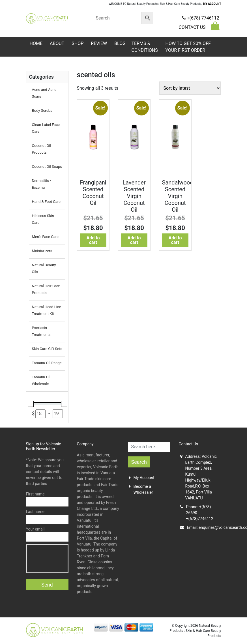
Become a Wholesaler (141, 489)
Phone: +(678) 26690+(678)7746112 (197, 513)
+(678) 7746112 (201, 18)
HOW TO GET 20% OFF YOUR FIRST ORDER (188, 47)
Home (36, 43)
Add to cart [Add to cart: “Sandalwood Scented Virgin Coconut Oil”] (175, 240)
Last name (47, 517)
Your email (47, 534)
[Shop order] (190, 88)
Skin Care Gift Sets (47, 349)
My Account (142, 478)
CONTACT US (192, 27)
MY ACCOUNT (212, 4)
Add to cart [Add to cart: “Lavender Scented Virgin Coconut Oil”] (134, 240)
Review (99, 43)
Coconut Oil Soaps (47, 167)
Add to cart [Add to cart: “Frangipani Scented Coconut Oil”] (93, 240)
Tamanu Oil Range (47, 363)
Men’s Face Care (45, 237)
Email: (201, 528)
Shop (78, 43)
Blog (120, 43)
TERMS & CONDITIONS (145, 47)
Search (139, 462)
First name (47, 499)
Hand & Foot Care (46, 202)
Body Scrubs (42, 110)
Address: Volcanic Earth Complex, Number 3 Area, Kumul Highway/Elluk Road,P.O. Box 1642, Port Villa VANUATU (199, 477)
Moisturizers (42, 251)
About (57, 43)
